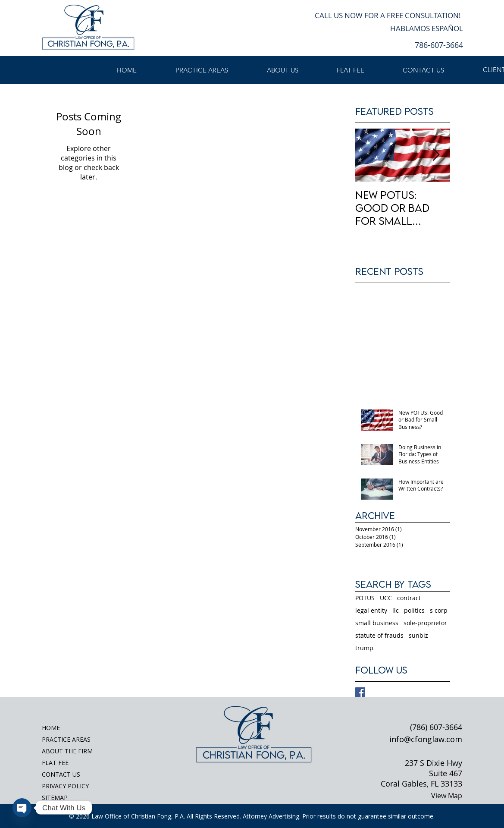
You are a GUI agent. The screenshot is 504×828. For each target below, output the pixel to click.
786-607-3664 (439, 45)
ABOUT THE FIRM (67, 751)
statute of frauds (379, 635)
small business (377, 623)
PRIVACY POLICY (65, 786)
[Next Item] (436, 155)
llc (396, 610)
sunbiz (418, 635)
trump (364, 648)
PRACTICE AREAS (66, 739)
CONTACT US (61, 774)
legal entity (371, 610)
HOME (51, 728)
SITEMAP (55, 798)
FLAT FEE (55, 763)
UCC (386, 598)
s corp (439, 610)
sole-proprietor (425, 623)
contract (409, 598)
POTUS (365, 598)
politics (414, 610)
